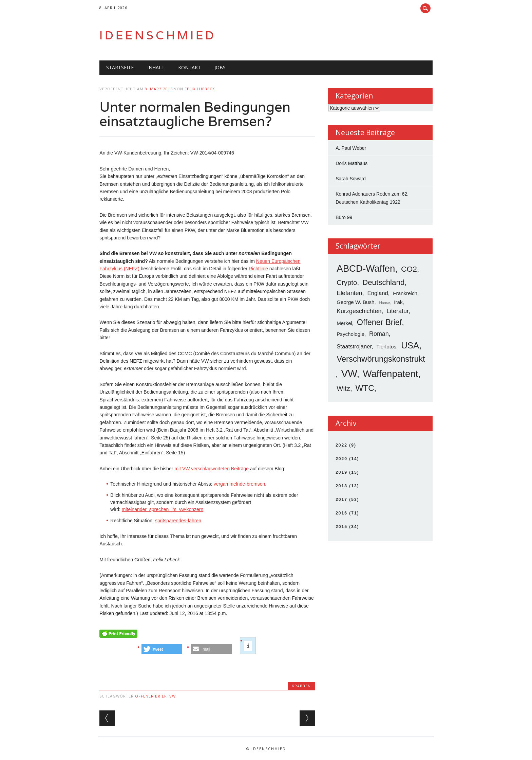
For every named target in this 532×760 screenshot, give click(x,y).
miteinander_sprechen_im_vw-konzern (163, 509)
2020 (341, 459)
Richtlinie (258, 269)
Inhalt (156, 67)
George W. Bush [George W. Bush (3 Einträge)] (355, 302)
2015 (341, 527)
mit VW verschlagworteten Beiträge (212, 469)
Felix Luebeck (200, 89)
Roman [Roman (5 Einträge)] (379, 334)
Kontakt (189, 67)
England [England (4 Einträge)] (378, 293)
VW (173, 696)
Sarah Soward (351, 179)
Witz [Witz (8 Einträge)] (343, 388)
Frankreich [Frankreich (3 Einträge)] (405, 293)
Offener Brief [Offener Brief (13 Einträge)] (379, 322)
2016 (341, 513)
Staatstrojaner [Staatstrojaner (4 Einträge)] (354, 347)
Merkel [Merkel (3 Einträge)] (344, 323)
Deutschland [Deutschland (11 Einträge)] (383, 282)
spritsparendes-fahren (178, 521)
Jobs (220, 67)
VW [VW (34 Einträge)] (349, 373)
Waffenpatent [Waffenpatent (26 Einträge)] (390, 374)
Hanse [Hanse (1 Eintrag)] (385, 303)
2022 (341, 445)
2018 (341, 486)
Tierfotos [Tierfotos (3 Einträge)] (386, 347)
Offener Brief (151, 696)
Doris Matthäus (351, 163)
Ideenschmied (158, 35)
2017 (341, 500)
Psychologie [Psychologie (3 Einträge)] (350, 334)
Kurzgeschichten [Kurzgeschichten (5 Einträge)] (359, 311)
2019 (341, 472)
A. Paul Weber (351, 148)
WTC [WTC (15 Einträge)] (365, 388)
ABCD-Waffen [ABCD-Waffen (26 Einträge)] (366, 268)
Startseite (120, 67)
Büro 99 (344, 217)
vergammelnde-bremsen (240, 484)
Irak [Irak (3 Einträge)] (398, 302)
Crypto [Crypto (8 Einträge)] (347, 282)
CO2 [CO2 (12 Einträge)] (409, 269)
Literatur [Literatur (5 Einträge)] (397, 311)
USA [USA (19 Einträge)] (410, 345)
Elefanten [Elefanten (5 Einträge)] (349, 293)
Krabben (301, 686)
